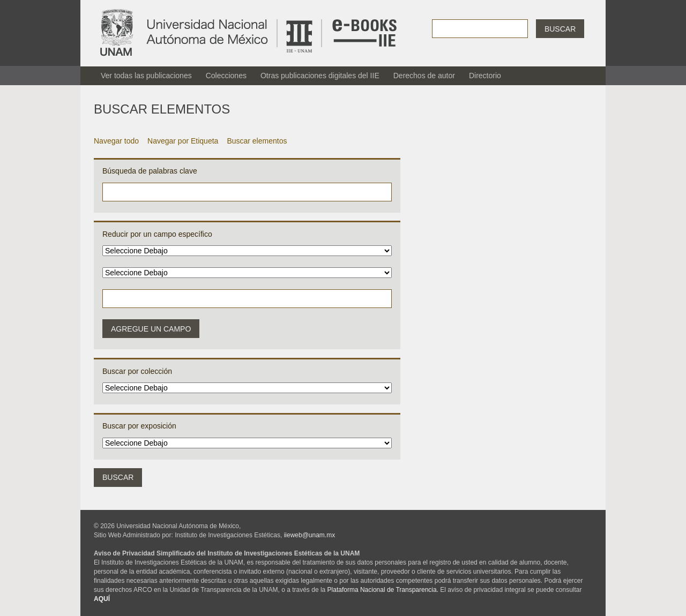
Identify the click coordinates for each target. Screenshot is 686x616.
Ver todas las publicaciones (146, 76)
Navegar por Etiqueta (183, 141)
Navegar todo (116, 141)
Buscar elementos (257, 141)
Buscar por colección (137, 371)
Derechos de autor (424, 76)
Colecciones (226, 76)
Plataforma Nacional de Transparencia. (383, 590)
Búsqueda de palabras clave (150, 171)
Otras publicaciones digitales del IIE (320, 76)
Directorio (485, 76)
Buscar (560, 29)
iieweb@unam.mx (310, 535)
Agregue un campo (151, 329)
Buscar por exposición (139, 426)
